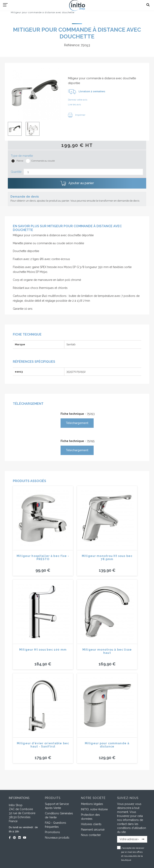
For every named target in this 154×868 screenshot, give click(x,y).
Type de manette (22, 156)
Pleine (20, 161)
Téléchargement (77, 423)
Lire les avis (74, 104)
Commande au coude (43, 161)
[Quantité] (83, 172)
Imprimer (77, 115)
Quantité (16, 172)
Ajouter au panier (77, 183)
